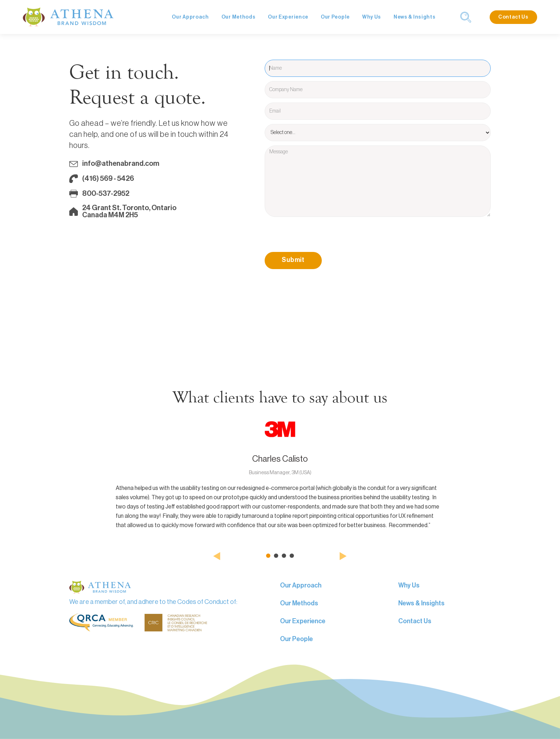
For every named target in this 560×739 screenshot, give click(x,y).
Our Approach (190, 17)
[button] (217, 556)
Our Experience (288, 17)
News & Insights (415, 17)
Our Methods (239, 17)
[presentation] (319, 235)
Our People (335, 17)
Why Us (372, 17)
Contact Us (513, 17)
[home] (68, 17)
